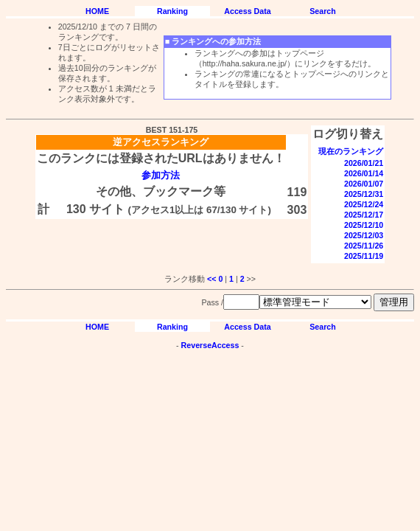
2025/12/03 (364, 235)
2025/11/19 (364, 256)
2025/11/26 (364, 246)
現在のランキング (351, 151)
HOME (97, 11)
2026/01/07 (364, 184)
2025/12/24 (364, 204)
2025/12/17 (364, 215)
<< (211, 279)
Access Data (247, 11)
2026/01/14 (364, 173)
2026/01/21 (364, 163)
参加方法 (161, 175)
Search (323, 11)
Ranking (172, 11)
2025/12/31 (364, 194)
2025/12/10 (364, 225)
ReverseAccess (210, 345)
